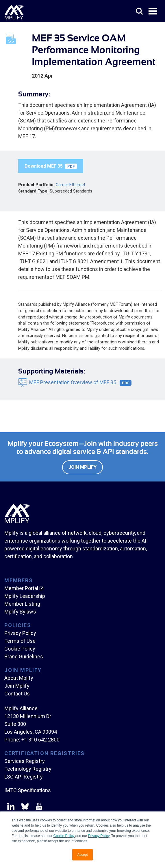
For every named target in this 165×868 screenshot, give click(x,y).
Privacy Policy (99, 836)
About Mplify (19, 678)
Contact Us (17, 694)
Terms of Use (20, 641)
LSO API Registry (24, 777)
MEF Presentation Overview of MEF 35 (80, 383)
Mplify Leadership (25, 596)
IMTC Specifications (28, 790)
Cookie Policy (64, 836)
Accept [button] (82, 855)
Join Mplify (82, 467)
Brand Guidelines (24, 657)
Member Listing (22, 604)
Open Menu (153, 12)
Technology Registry (28, 769)
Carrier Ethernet (71, 185)
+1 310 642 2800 (40, 740)
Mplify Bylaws (20, 612)
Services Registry (25, 761)
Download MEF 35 (51, 166)
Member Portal (21, 588)
